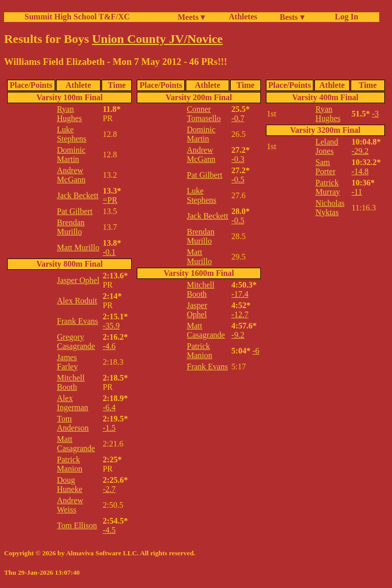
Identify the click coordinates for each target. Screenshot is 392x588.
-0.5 (238, 180)
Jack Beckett (78, 195)
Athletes (243, 17)
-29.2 (360, 151)
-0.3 (238, 159)
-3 (375, 114)
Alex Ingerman (73, 403)
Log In (345, 17)
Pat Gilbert (75, 211)
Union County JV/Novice (157, 39)
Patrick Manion (70, 464)
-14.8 (360, 171)
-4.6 (109, 346)
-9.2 (238, 335)
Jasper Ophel (78, 280)
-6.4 (109, 407)
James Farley (68, 362)
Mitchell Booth (71, 382)
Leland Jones (327, 146)
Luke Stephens (72, 134)
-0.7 (238, 118)
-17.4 (240, 294)
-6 (256, 351)
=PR (110, 200)
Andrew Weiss (70, 505)
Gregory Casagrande (76, 342)
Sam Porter (325, 167)
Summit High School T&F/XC (77, 17)
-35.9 (111, 326)
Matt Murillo (78, 248)
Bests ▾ (292, 17)
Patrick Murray (328, 187)
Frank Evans (78, 321)
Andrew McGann (71, 175)
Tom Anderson (73, 423)
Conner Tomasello (204, 114)
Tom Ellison (77, 525)
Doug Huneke (70, 485)
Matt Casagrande (76, 444)
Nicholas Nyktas (330, 208)
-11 (357, 192)
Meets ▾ (191, 17)
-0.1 (109, 252)
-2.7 (109, 489)
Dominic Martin (71, 155)
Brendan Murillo (71, 227)
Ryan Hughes (70, 114)
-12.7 (240, 314)
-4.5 (109, 530)
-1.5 (109, 428)
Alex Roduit (77, 301)
